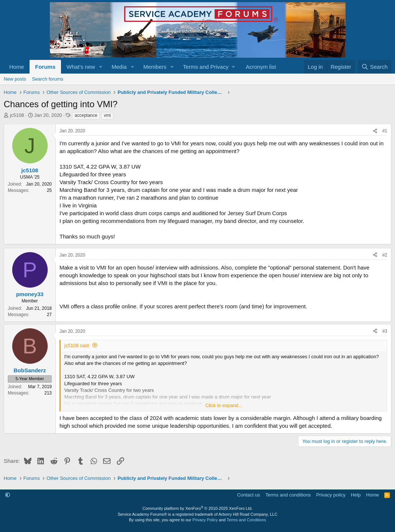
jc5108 (17, 115)
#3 (385, 331)
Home (17, 67)
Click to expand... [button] (224, 405)
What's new (81, 67)
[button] (101, 67)
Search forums (48, 79)
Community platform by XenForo (198, 508)
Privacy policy (331, 495)
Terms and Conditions (246, 520)
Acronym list (261, 67)
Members (155, 67)
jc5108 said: (77, 345)
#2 (385, 255)
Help (356, 495)
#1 (385, 131)
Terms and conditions (288, 495)
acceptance (86, 115)
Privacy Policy (205, 520)
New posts (15, 79)
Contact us (249, 495)
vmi (107, 115)
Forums (45, 67)
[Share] (375, 131)
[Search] (374, 67)
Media (119, 67)
